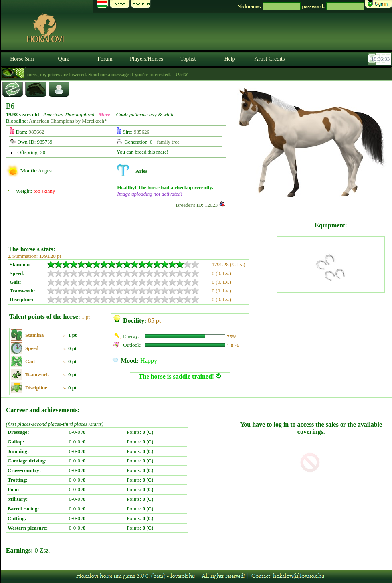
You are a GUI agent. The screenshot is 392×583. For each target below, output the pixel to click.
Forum (105, 59)
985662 (37, 132)
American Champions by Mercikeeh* (68, 121)
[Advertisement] (142, 227)
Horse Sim (22, 59)
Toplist (188, 59)
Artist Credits (270, 59)
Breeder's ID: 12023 (197, 205)
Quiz (63, 59)
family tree (168, 142)
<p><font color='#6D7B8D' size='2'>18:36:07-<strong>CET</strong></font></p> (380, 59)
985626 (142, 132)
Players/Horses (147, 59)
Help (229, 59)
